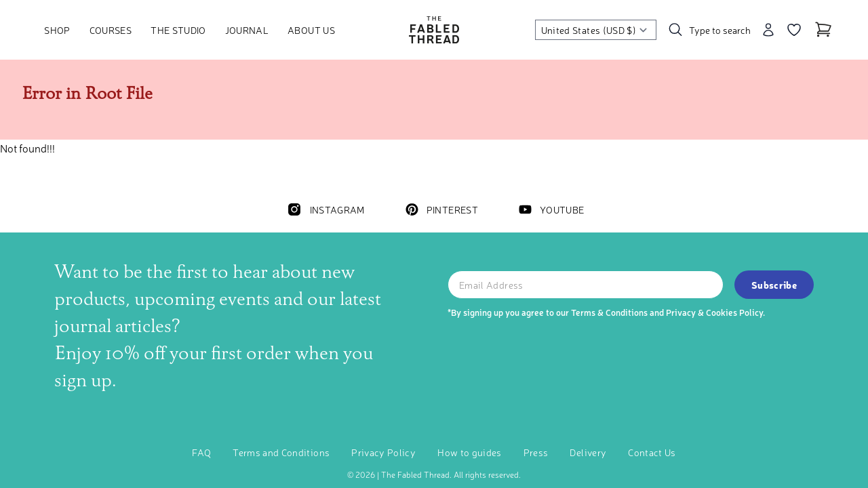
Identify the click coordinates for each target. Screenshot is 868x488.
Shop (57, 30)
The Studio (178, 30)
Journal (247, 30)
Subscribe (774, 285)
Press (536, 452)
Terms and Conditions (281, 452)
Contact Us (652, 452)
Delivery (588, 452)
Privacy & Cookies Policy (714, 312)
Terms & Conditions (609, 312)
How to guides (470, 452)
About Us (311, 30)
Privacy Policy (383, 452)
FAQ (201, 452)
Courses (111, 30)
